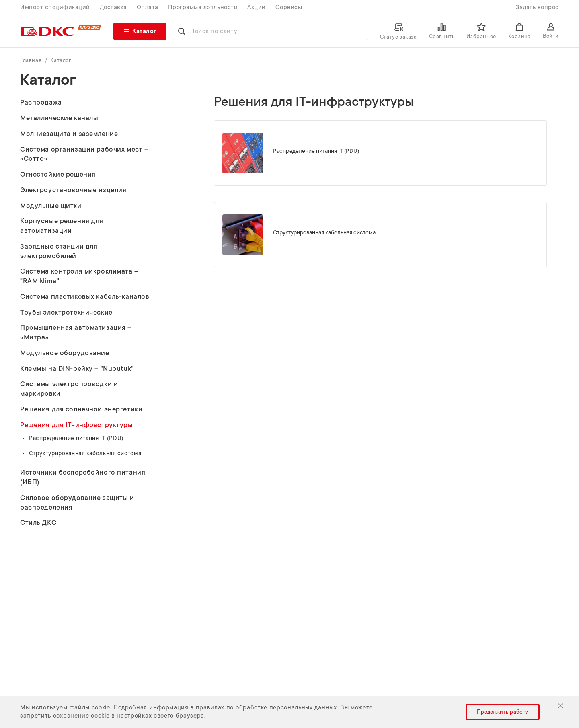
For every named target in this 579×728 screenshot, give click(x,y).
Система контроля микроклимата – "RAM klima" (79, 276)
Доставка (113, 7)
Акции (257, 7)
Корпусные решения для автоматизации (62, 226)
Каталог (61, 60)
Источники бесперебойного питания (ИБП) (83, 477)
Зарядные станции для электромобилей (59, 251)
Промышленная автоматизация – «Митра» (76, 332)
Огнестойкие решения (58, 174)
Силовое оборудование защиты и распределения (77, 503)
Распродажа (41, 102)
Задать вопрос (537, 7)
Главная (32, 60)
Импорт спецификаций (55, 7)
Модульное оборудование (65, 353)
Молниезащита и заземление (69, 134)
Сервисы (289, 7)
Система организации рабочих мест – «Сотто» (84, 154)
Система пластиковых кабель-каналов (85, 297)
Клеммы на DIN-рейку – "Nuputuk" (77, 369)
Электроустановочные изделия (73, 190)
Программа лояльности (203, 7)
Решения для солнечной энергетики (81, 409)
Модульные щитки (51, 206)
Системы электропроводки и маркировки (69, 389)
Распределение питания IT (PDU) (76, 438)
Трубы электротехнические (66, 312)
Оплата (148, 7)
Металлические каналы (59, 118)
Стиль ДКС (38, 523)
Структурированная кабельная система (85, 453)
